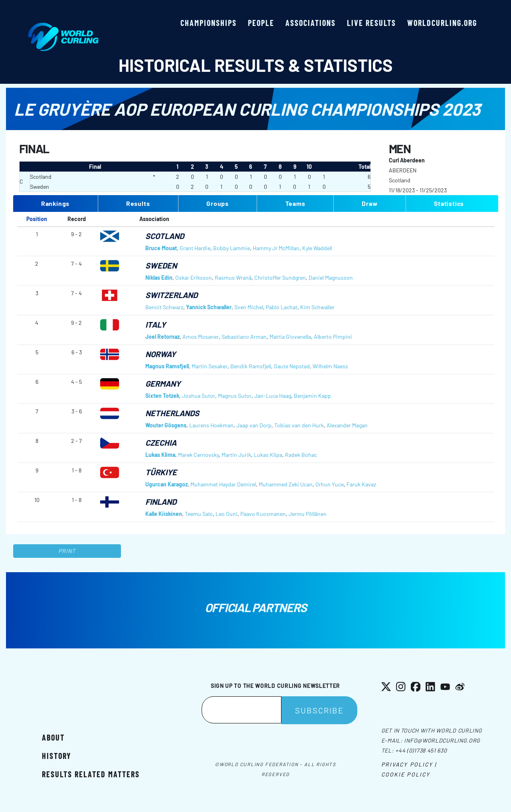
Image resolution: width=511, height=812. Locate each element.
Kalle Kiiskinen (164, 514)
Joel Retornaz (162, 337)
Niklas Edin (159, 278)
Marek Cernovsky (198, 455)
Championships (209, 23)
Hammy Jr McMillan (276, 248)
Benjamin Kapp (312, 396)
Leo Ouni (227, 514)
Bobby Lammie (232, 248)
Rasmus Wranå (233, 278)
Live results (371, 23)
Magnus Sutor (235, 396)
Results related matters (91, 774)
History (56, 756)
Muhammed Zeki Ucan (286, 484)
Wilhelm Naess (330, 366)
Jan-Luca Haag (273, 396)
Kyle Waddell (317, 248)
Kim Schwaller (317, 307)
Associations (311, 23)
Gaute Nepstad (292, 366)
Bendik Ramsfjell (251, 366)
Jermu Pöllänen (308, 514)
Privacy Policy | (409, 764)
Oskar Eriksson (194, 278)
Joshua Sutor (199, 396)
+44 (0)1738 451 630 (421, 750)
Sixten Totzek (162, 396)
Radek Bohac (301, 455)
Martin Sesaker (210, 366)
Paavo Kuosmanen (263, 514)
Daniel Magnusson (331, 278)
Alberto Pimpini (333, 337)
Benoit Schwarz (164, 307)
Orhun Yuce (330, 484)
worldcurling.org (442, 23)
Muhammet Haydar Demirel (223, 484)
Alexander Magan (347, 425)
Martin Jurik (236, 455)
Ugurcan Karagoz (166, 484)
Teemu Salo (199, 514)
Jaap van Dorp (254, 425)
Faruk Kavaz (361, 484)
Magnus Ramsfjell (167, 366)
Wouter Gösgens (166, 425)
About (53, 737)
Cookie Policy (406, 774)
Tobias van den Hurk (299, 425)
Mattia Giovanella (290, 337)
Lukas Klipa (268, 455)
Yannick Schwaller (209, 307)
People (261, 23)
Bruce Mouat (161, 248)
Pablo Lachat (282, 307)
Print (67, 551)
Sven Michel (249, 307)
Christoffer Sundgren (280, 278)
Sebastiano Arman (244, 337)
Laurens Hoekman (211, 425)
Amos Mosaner (201, 337)
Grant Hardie (195, 248)
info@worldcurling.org (442, 740)
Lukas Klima (160, 455)
